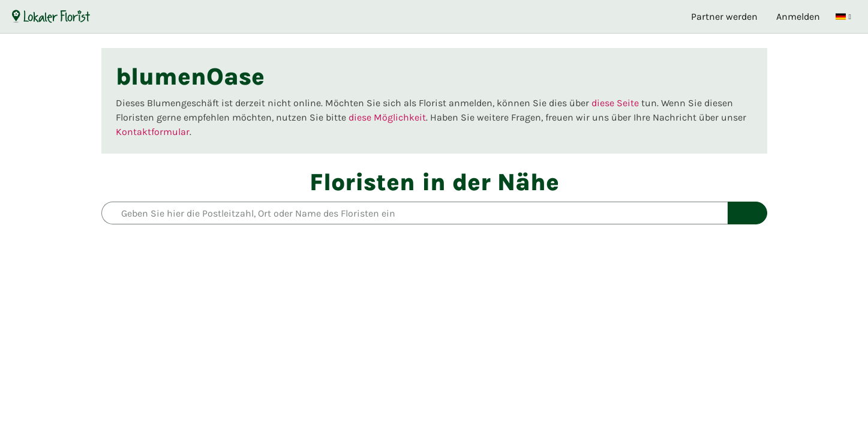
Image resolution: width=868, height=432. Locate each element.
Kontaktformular (153, 132)
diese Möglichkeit (387, 117)
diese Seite (615, 103)
